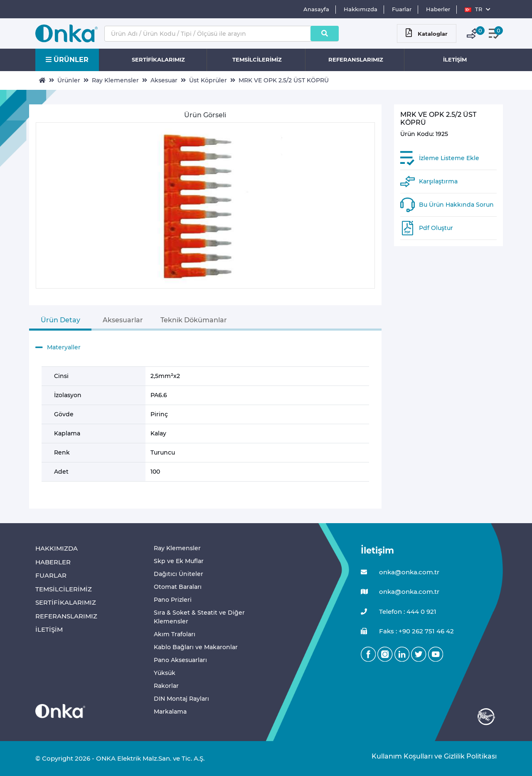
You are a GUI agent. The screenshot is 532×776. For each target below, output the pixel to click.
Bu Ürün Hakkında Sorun (456, 205)
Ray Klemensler (115, 80)
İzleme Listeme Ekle (449, 158)
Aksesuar (164, 80)
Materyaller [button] (58, 348)
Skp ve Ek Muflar (179, 561)
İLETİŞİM (455, 59)
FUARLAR (51, 575)
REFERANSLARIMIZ (356, 59)
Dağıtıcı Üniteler (179, 574)
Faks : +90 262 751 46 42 (407, 631)
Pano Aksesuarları (180, 660)
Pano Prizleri (173, 600)
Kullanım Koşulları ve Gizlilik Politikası (430, 756)
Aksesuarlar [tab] (123, 320)
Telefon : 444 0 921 (399, 612)
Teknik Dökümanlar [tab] (194, 320)
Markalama (170, 712)
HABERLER (53, 562)
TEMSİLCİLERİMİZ (257, 59)
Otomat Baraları (178, 587)
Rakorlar (166, 686)
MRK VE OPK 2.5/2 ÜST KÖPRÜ (284, 80)
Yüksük (165, 673)
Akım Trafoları (175, 634)
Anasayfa (316, 9)
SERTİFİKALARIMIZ (158, 59)
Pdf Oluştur (436, 228)
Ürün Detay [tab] (60, 320)
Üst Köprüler (208, 80)
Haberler (438, 9)
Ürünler (69, 80)
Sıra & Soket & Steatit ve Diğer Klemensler (199, 617)
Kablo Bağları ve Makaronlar (196, 647)
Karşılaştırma (438, 181)
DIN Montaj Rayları (181, 699)
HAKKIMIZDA (57, 548)
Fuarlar (402, 9)
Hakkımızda (361, 9)
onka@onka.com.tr (400, 572)
